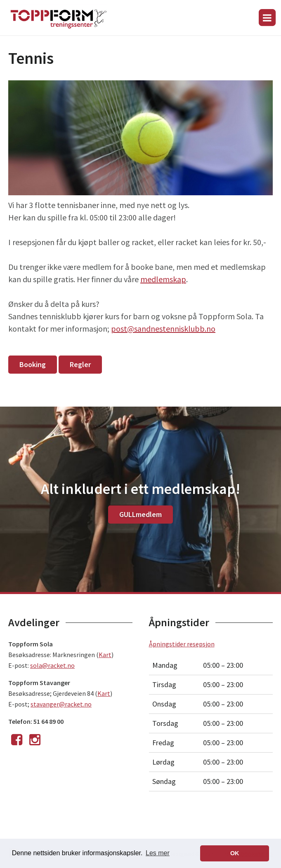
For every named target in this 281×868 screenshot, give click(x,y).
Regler (80, 364)
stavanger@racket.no (61, 704)
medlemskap (163, 279)
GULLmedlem (140, 514)
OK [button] (235, 853)
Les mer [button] (158, 853)
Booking (33, 364)
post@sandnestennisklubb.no (163, 329)
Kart (105, 655)
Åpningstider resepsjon (182, 644)
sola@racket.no (52, 665)
